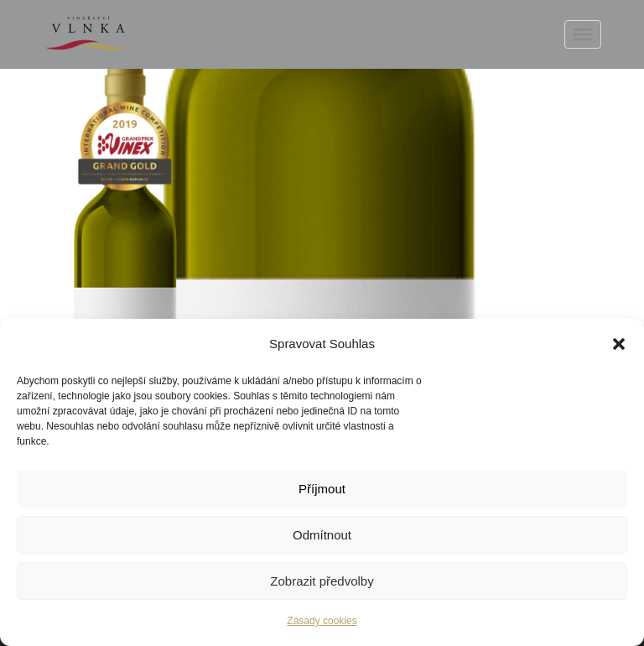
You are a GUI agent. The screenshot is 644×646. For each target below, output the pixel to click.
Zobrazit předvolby (322, 581)
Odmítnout (322, 535)
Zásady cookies (322, 621)
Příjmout (322, 489)
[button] (619, 344)
